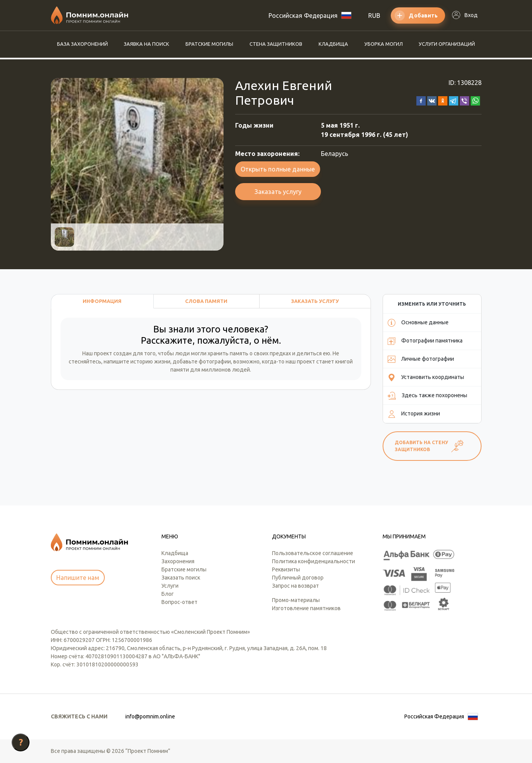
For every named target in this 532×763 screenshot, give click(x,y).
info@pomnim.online (150, 716)
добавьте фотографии (202, 362)
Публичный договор (298, 578)
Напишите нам (78, 578)
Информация (102, 301)
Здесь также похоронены (427, 396)
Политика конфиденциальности (314, 561)
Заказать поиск (181, 578)
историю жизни (150, 362)
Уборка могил (384, 44)
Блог (168, 594)
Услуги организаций (447, 44)
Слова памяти (206, 301)
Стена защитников (276, 44)
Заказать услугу (278, 192)
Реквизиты (286, 569)
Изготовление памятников (306, 608)
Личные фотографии (421, 359)
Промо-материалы (296, 600)
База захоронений (82, 44)
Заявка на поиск (146, 44)
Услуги (170, 586)
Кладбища (333, 44)
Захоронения (178, 561)
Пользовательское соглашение (313, 553)
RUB (374, 16)
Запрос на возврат (295, 586)
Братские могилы (209, 44)
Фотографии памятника (425, 341)
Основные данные (418, 323)
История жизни (414, 414)
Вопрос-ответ (179, 602)
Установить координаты (426, 377)
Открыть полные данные (278, 169)
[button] (421, 100)
